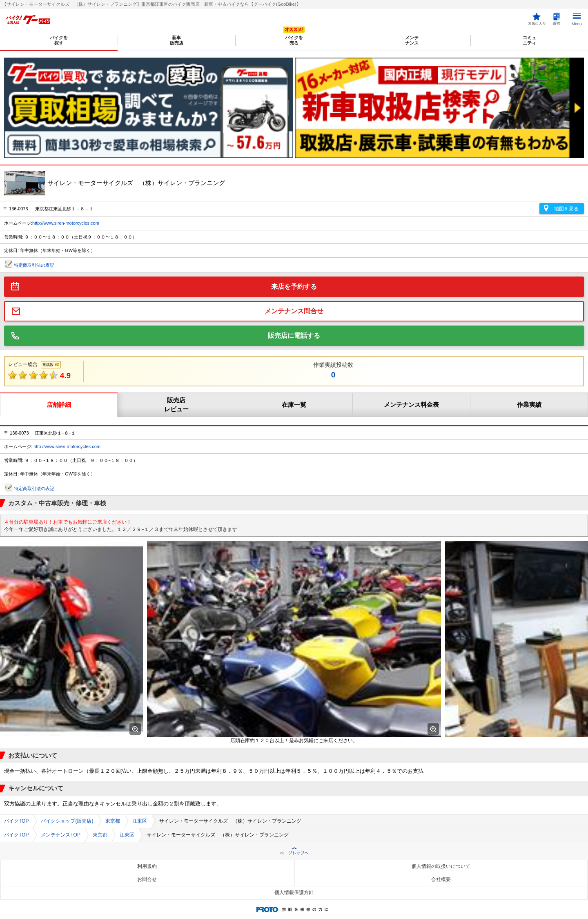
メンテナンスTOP (60, 835)
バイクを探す (59, 40)
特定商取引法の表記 (34, 265)
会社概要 (441, 879)
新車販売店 (177, 40)
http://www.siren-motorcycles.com (66, 223)
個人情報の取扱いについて (441, 866)
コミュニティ (529, 40)
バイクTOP (16, 821)
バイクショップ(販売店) (67, 821)
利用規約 (147, 866)
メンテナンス (412, 40)
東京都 (113, 821)
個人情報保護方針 (294, 892)
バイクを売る (294, 40)
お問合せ (147, 879)
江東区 (140, 821)
